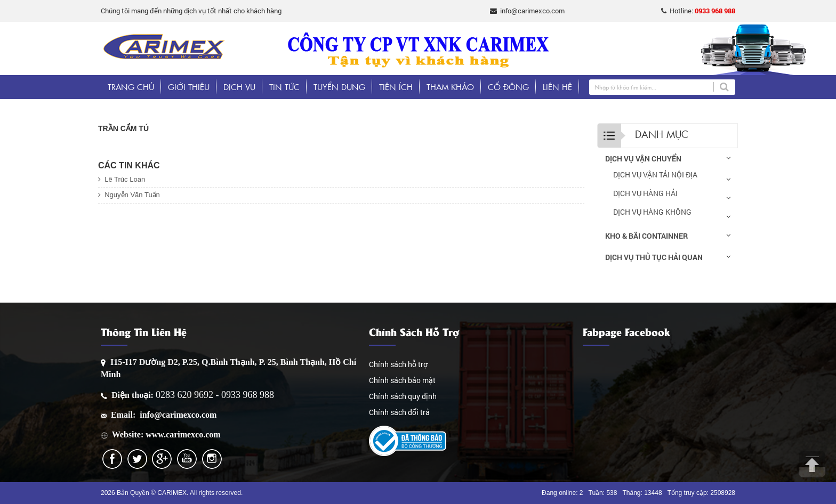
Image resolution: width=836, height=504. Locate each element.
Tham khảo (450, 87)
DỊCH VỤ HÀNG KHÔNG (652, 212)
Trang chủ (131, 87)
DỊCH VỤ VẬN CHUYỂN (643, 158)
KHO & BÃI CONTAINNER (646, 236)
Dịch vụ (239, 87)
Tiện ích (396, 87)
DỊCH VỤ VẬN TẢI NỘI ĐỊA (655, 174)
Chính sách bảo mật (402, 380)
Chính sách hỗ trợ (398, 364)
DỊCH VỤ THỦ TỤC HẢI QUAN (654, 257)
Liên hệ (557, 87)
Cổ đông (508, 87)
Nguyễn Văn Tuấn (129, 195)
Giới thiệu (189, 87)
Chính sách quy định (403, 396)
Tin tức (284, 87)
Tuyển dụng (339, 87)
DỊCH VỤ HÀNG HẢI (645, 193)
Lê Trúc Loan (122, 179)
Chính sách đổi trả (399, 412)
